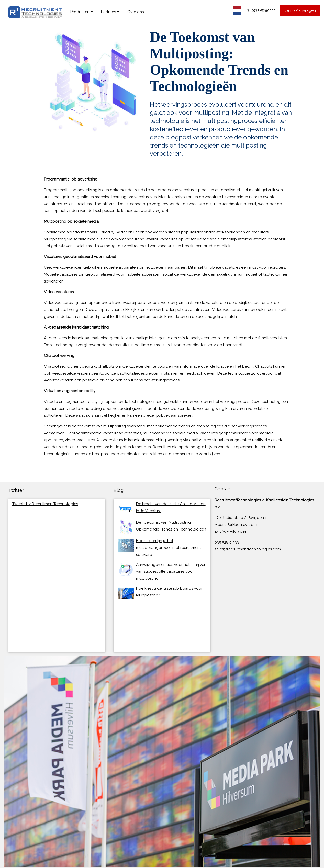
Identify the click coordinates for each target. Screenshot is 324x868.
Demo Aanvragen (300, 10)
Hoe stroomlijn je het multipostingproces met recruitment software (169, 548)
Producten (82, 12)
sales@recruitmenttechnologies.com (248, 549)
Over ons (136, 12)
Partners (110, 12)
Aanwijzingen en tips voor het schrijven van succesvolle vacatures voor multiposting (171, 571)
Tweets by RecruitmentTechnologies (45, 504)
